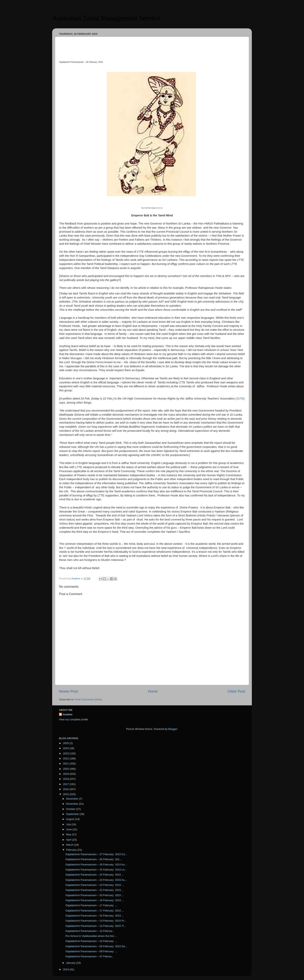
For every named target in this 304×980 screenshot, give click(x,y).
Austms (68, 714)
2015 (66, 794)
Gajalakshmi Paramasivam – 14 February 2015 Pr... (96, 921)
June (69, 829)
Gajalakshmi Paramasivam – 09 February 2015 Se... (96, 946)
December (73, 799)
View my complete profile (73, 719)
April (69, 840)
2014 (66, 969)
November (73, 804)
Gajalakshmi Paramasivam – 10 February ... (91, 941)
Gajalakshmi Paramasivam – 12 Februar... (90, 931)
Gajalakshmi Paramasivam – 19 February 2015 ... (95, 900)
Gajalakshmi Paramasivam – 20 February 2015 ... (95, 895)
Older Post (236, 691)
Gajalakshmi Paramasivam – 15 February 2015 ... (95, 916)
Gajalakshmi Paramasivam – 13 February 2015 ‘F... (96, 926)
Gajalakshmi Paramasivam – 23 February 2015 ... (95, 885)
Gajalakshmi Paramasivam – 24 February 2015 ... (95, 875)
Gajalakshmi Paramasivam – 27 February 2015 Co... (96, 854)
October (71, 809)
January (71, 963)
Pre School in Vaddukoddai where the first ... (91, 936)
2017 (66, 784)
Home (153, 691)
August (71, 819)
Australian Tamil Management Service (106, 18)
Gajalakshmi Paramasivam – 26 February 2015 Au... (96, 865)
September (73, 814)
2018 (66, 779)
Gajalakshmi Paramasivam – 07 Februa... (90, 956)
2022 (66, 758)
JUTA (240, 399)
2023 (66, 753)
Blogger (173, 729)
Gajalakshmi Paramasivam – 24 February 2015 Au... (96, 880)
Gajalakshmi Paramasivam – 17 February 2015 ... (95, 911)
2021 (66, 764)
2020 (66, 769)
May (69, 834)
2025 (66, 743)
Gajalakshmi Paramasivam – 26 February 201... (94, 859)
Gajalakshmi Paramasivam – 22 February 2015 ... (95, 890)
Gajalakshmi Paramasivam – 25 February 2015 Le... (96, 870)
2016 (66, 789)
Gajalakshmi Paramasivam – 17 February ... (91, 905)
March (70, 845)
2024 (66, 748)
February (72, 850)
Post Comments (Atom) (89, 699)
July (69, 824)
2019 (66, 774)
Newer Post (68, 691)
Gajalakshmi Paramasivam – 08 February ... (91, 951)
